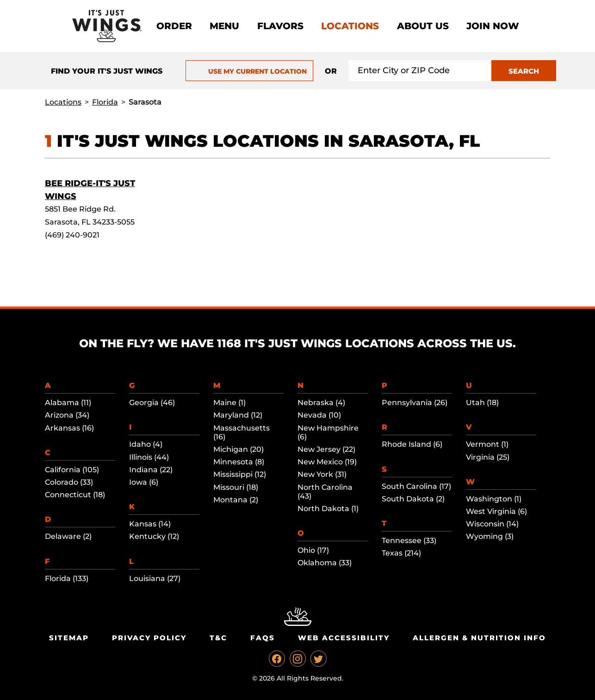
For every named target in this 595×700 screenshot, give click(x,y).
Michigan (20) (239, 449)
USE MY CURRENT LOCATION (249, 71)
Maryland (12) (238, 415)
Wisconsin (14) (492, 524)
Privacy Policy (149, 638)
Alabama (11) (68, 403)
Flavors (280, 26)
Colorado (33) (69, 482)
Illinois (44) (149, 457)
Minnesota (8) (239, 462)
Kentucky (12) (154, 536)
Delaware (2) (68, 536)
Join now (493, 26)
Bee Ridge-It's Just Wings (90, 190)
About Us (423, 26)
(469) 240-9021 (72, 235)
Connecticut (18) (75, 495)
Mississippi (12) (240, 474)
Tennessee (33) (409, 541)
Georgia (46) (152, 403)
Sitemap (69, 638)
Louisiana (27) (155, 578)
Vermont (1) (487, 444)
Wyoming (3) (490, 536)
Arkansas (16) (69, 428)
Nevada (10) (319, 415)
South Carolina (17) (416, 486)
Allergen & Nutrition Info (479, 638)
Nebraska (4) (321, 403)
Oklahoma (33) (325, 563)
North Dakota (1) (328, 509)
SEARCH (524, 71)
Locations (350, 26)
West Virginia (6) (496, 511)
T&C (218, 638)
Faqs (263, 638)
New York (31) (322, 474)
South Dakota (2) (413, 499)
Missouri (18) (236, 487)
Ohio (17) (313, 550)
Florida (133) (67, 578)
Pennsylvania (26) (415, 403)
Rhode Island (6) (412, 444)
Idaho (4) (146, 444)
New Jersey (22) (326, 449)
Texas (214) (401, 553)
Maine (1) (229, 403)
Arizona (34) (67, 415)
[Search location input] (420, 71)
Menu (224, 26)
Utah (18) (482, 403)
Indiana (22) (151, 470)
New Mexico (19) (327, 462)
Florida (105, 102)
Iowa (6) (144, 482)
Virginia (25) (488, 457)
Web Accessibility (344, 638)
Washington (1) (494, 499)
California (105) (72, 470)
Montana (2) (236, 500)
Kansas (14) (150, 524)
